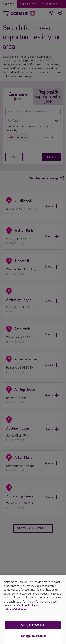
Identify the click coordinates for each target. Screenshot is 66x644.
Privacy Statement (17, 609)
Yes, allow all (33, 626)
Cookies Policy (26, 606)
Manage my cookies (33, 636)
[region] (33, 610)
